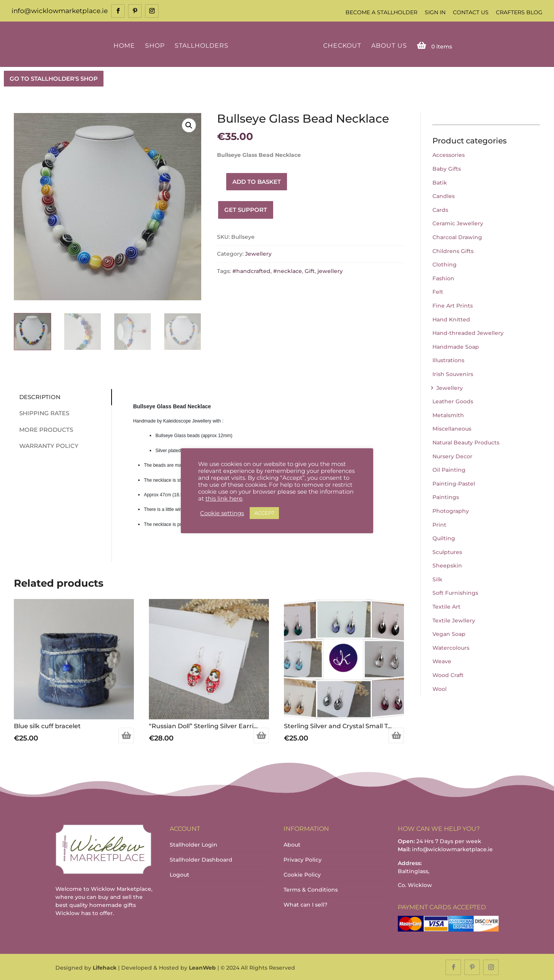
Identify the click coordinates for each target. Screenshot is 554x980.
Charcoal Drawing (457, 236)
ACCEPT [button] (264, 513)
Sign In (435, 12)
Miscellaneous (452, 428)
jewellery (330, 270)
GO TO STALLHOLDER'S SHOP (54, 78)
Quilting (444, 537)
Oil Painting (449, 469)
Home (125, 45)
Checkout (341, 45)
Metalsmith (448, 414)
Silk (437, 579)
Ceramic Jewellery (458, 223)
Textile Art (446, 606)
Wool (440, 688)
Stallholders (203, 45)
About (292, 844)
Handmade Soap (456, 346)
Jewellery (258, 253)
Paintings (446, 497)
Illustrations (448, 360)
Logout (179, 874)
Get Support (246, 209)
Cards (440, 209)
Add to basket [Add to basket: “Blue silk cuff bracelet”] (126, 735)
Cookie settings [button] (222, 513)
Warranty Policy (45, 445)
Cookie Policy (302, 874)
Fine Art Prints (453, 305)
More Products (43, 429)
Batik (440, 182)
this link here (224, 499)
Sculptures (447, 551)
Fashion (443, 278)
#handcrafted (251, 270)
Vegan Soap (449, 634)
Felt (438, 291)
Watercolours (451, 647)
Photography (451, 510)
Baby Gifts (447, 168)
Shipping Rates (41, 412)
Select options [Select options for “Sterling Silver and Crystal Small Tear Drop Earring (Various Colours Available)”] (396, 735)
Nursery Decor (452, 456)
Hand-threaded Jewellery (468, 332)
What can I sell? (305, 904)
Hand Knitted (451, 319)
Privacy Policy (303, 859)
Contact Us (471, 12)
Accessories (449, 155)
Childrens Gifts (453, 250)
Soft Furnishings (455, 592)
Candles (444, 196)
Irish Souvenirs (453, 373)
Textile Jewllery (454, 620)
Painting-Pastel (454, 483)
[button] (189, 125)
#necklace (288, 270)
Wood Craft (448, 674)
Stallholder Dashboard (201, 859)
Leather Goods (453, 401)
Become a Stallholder (381, 12)
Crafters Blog (519, 12)
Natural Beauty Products (466, 442)
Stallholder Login (194, 844)
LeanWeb (202, 967)
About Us (388, 45)
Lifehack (105, 967)
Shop (156, 45)
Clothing (445, 264)
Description (36, 396)
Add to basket (257, 181)
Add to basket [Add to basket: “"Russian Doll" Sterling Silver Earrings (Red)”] (261, 735)
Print (439, 524)
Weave (442, 661)
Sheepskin (447, 565)
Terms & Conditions (311, 889)
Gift (310, 270)
